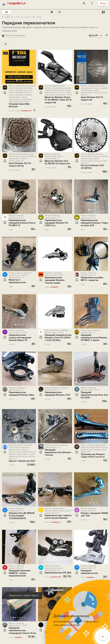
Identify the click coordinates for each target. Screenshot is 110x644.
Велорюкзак (18, 101)
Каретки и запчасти (96, 154)
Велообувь (19, 95)
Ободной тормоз (21, 90)
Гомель (13, 273)
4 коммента (55, 522)
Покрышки (19, 88)
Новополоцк (87, 330)
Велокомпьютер (25, 92)
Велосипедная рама (58, 95)
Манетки (48, 88)
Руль (30, 90)
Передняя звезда (58, 86)
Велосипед (20, 86)
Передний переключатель (54, 90)
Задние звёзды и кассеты (62, 88)
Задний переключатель (97, 445)
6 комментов (55, 577)
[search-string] (17, 36)
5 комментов (26, 111)
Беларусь (50, 273)
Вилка (27, 86)
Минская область (53, 330)
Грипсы (12, 95)
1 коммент (54, 287)
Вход (103, 3)
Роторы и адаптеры (22, 447)
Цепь (103, 86)
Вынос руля (13, 92)
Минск (13, 86)
